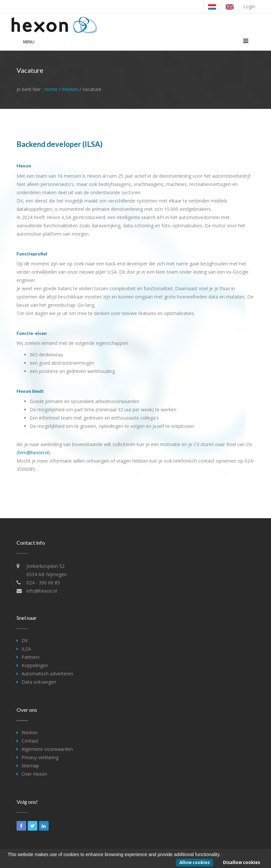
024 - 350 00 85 (43, 583)
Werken (70, 89)
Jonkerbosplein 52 (45, 566)
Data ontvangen (39, 682)
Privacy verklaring (40, 757)
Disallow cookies (242, 862)
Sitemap (30, 766)
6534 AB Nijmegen (47, 574)
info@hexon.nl (42, 591)
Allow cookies (195, 862)
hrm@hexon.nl (33, 453)
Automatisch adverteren (47, 674)
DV (25, 640)
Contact (30, 741)
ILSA (26, 649)
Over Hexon (34, 774)
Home (51, 89)
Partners (31, 657)
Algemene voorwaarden (47, 749)
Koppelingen (35, 665)
